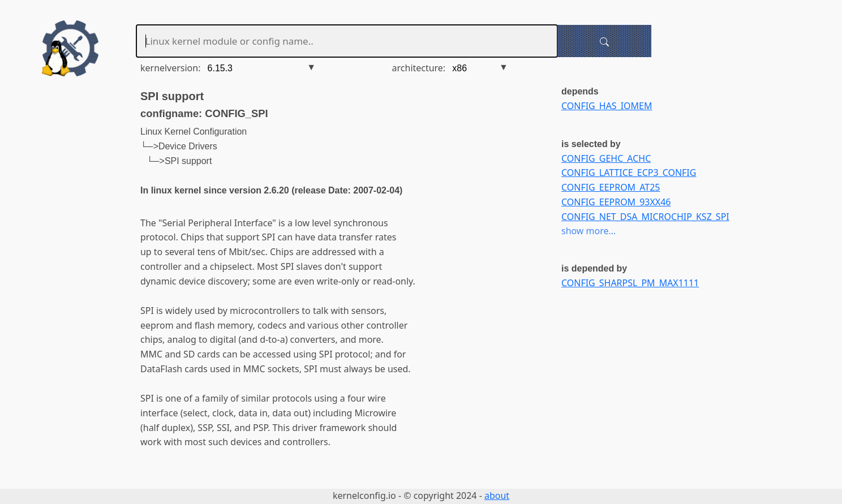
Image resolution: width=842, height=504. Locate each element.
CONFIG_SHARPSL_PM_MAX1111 (630, 283)
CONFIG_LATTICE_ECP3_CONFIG (629, 173)
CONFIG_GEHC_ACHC (606, 158)
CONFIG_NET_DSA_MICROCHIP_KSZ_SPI (645, 217)
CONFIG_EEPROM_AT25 (611, 187)
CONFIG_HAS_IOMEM (607, 106)
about (497, 496)
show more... (588, 231)
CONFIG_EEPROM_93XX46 (616, 202)
